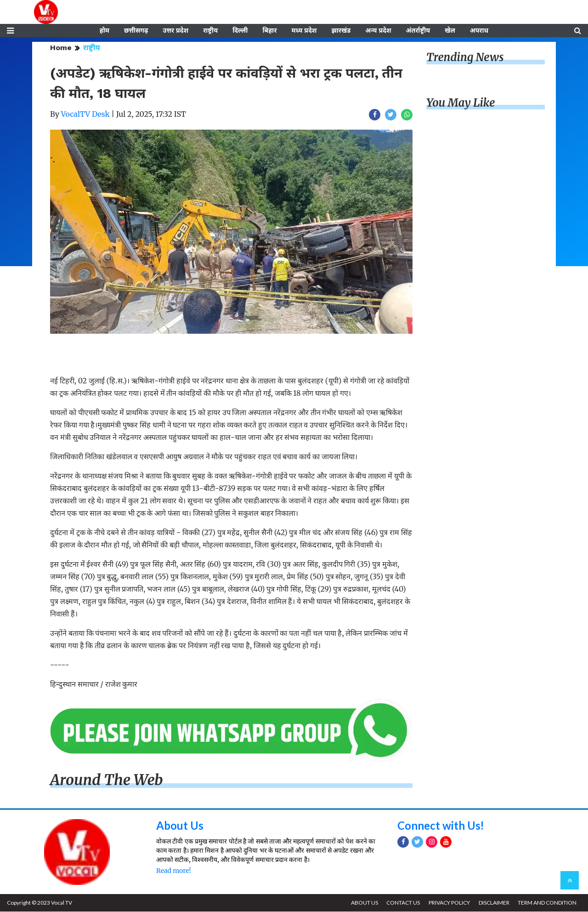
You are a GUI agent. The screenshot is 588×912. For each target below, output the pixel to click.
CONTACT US (403, 903)
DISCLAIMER (494, 903)
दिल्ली (240, 31)
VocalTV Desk (85, 114)
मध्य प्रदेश (304, 31)
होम (105, 31)
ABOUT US (364, 903)
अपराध (479, 31)
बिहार (269, 31)
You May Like (461, 103)
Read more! (173, 871)
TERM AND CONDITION (547, 903)
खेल (450, 31)
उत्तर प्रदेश (175, 31)
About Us (180, 826)
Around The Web (107, 781)
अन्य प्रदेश (378, 31)
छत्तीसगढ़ (136, 31)
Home (61, 48)
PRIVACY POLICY (449, 903)
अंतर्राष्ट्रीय (418, 31)
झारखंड (341, 31)
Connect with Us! (441, 826)
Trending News (465, 58)
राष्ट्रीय (210, 31)
